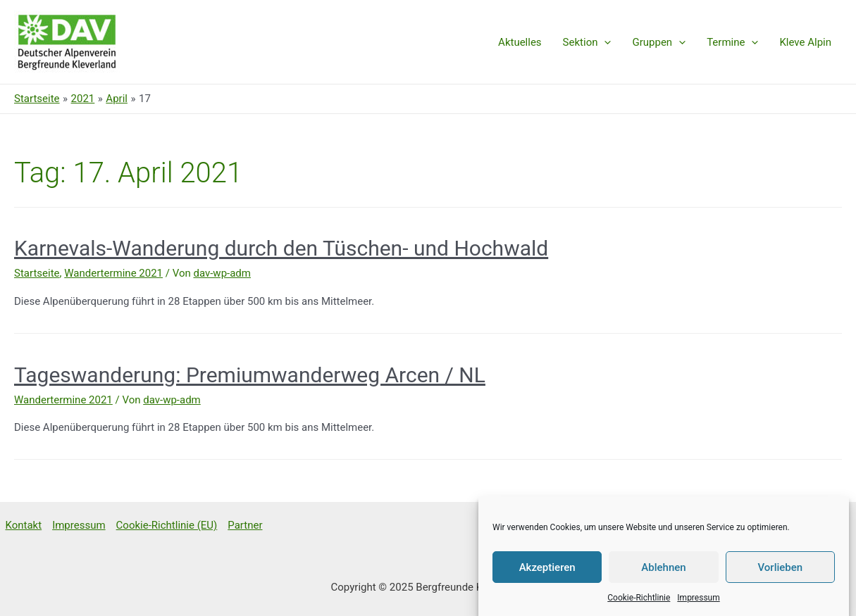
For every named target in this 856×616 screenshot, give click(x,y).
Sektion (587, 42)
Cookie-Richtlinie (639, 605)
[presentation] (604, 42)
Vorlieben (780, 574)
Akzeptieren (547, 574)
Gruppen (659, 42)
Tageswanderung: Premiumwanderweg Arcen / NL (250, 375)
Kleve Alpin (805, 42)
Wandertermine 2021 (113, 273)
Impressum (698, 605)
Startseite (37, 273)
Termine (732, 42)
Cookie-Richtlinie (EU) (167, 525)
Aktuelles (520, 42)
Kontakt (24, 525)
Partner (245, 525)
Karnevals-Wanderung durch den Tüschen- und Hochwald (281, 248)
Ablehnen (663, 574)
